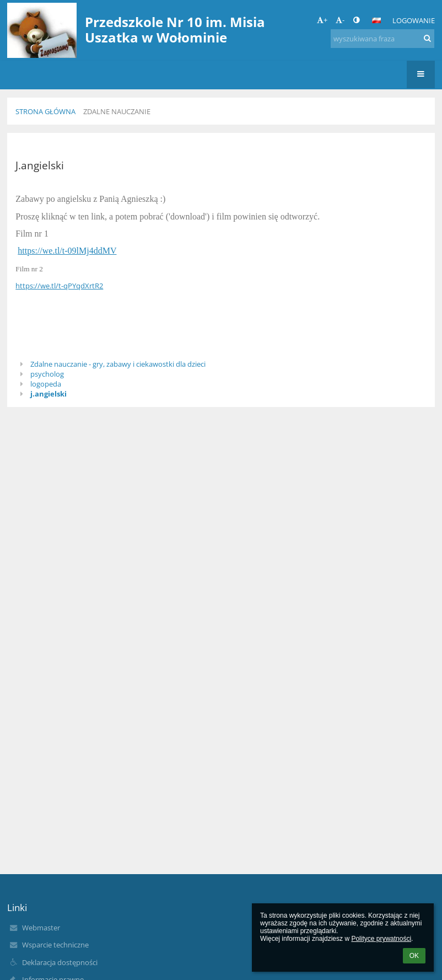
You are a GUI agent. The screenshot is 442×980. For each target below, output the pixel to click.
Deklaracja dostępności (60, 962)
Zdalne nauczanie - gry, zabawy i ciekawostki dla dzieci (118, 364)
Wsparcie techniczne (55, 945)
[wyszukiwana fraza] (382, 39)
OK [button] (414, 956)
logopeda (46, 384)
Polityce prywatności (381, 939)
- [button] (340, 20)
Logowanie (414, 20)
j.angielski (48, 394)
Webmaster (41, 928)
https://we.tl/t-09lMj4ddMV (67, 251)
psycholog (47, 374)
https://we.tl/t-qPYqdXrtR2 (59, 286)
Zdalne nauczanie (117, 111)
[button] (376, 20)
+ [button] (322, 20)
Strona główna (45, 111)
